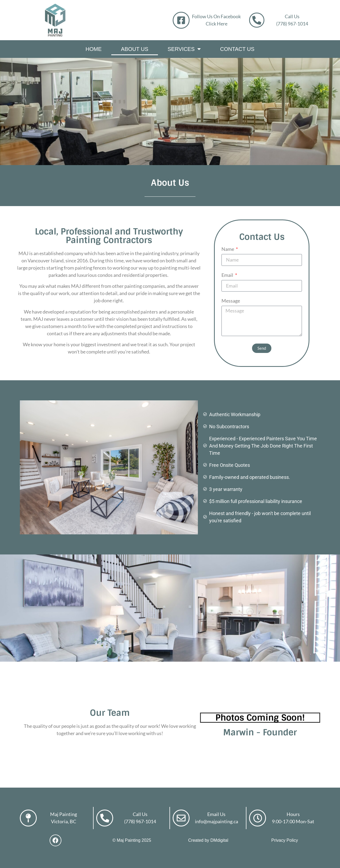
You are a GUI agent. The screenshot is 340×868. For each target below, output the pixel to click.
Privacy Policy (285, 840)
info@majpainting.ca (217, 821)
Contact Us (237, 49)
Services (184, 49)
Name (228, 249)
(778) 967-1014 (292, 24)
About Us (135, 49)
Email (228, 275)
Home (94, 49)
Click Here (217, 24)
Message (231, 301)
